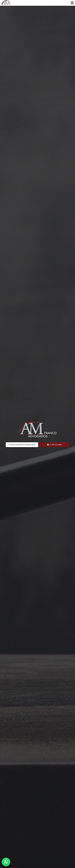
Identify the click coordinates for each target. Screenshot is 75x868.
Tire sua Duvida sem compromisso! (22, 445)
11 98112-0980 (54, 445)
